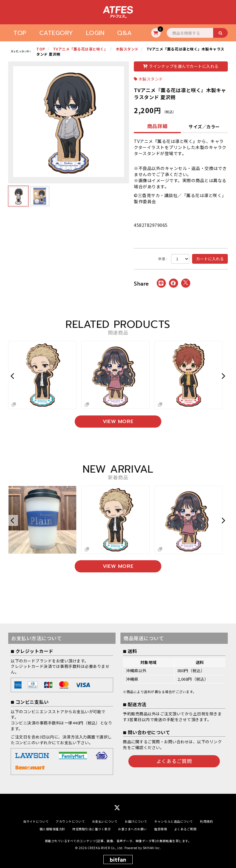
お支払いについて (105, 821)
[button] (13, 376)
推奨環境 (160, 829)
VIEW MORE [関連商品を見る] (118, 422)
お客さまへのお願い (132, 829)
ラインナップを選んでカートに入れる (181, 66)
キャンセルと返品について (173, 821)
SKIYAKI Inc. (152, 848)
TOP (20, 33)
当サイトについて (36, 821)
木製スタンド (151, 79)
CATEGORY (56, 33)
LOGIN (95, 33)
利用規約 (206, 821)
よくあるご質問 (174, 761)
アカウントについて (70, 821)
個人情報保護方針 (52, 829)
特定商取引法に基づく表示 (91, 829)
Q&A (125, 33)
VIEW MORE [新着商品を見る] (118, 566)
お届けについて (136, 821)
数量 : (163, 259)
